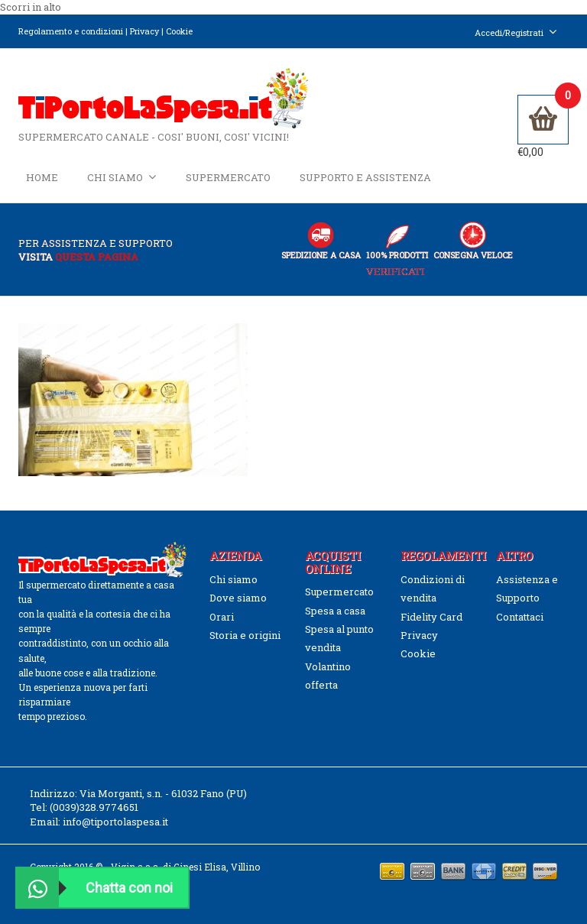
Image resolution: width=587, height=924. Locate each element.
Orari (222, 617)
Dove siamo (238, 598)
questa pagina (97, 257)
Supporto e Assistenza (365, 177)
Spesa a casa (335, 611)
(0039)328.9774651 (94, 807)
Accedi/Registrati (516, 32)
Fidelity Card (431, 617)
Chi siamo (122, 177)
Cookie (179, 31)
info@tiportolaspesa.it (115, 822)
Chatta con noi (95, 888)
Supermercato (228, 177)
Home (42, 177)
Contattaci (520, 617)
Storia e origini (245, 635)
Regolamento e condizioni (71, 31)
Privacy (144, 31)
